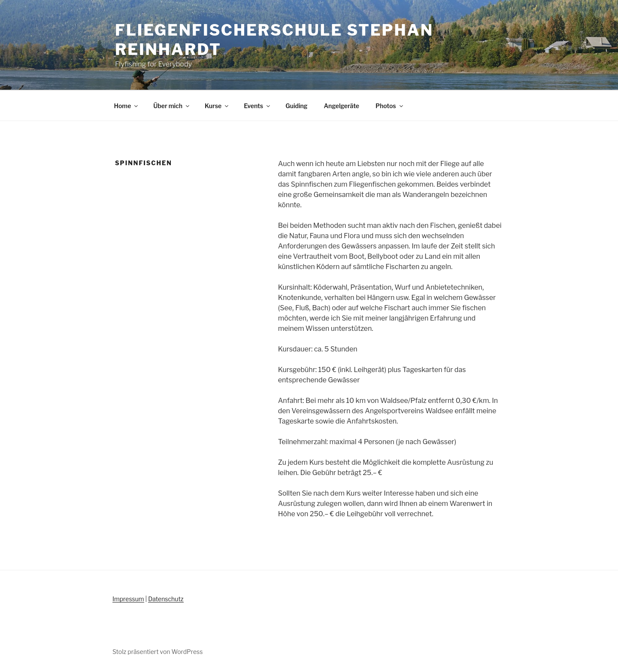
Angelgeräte (342, 106)
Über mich (172, 106)
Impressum (128, 599)
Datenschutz (166, 599)
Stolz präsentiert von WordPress (158, 652)
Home (127, 106)
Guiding (296, 106)
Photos (390, 106)
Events (257, 106)
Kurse (217, 106)
